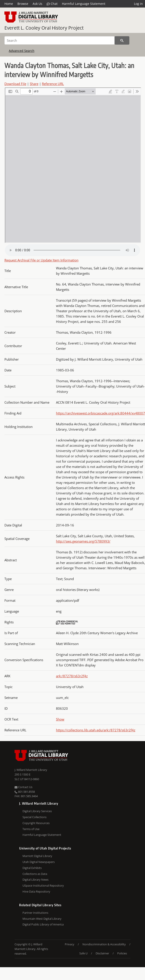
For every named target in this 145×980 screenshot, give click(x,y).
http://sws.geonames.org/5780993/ (83, 541)
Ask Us (37, 4)
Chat (52, 4)
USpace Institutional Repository (43, 885)
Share (34, 84)
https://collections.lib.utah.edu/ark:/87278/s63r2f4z (96, 730)
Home (9, 4)
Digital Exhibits (32, 868)
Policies (122, 953)
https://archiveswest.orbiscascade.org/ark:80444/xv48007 (100, 413)
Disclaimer (102, 953)
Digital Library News (35, 880)
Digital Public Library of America (43, 924)
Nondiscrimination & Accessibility (104, 944)
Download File (15, 84)
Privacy (70, 944)
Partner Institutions (35, 913)
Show (60, 719)
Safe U (83, 953)
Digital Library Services (37, 811)
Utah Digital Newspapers (39, 862)
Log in (138, 4)
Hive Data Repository (36, 891)
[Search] (59, 40)
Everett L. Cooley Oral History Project (44, 28)
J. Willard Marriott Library (31, 770)
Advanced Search (22, 51)
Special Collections (34, 817)
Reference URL (53, 84)
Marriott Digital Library (37, 856)
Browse (23, 4)
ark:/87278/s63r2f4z (72, 676)
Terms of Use (31, 829)
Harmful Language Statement (84, 4)
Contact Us (23, 787)
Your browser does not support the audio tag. (72, 250)
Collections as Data (35, 874)
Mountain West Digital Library (42, 919)
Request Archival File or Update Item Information (41, 260)
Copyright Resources (36, 823)
